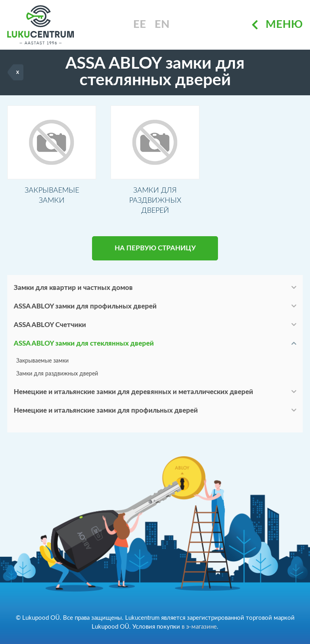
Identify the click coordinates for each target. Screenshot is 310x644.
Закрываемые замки (42, 363)
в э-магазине (199, 627)
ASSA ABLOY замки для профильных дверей (85, 308)
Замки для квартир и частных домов (73, 290)
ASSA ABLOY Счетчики (50, 327)
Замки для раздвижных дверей (57, 376)
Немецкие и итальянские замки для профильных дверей (106, 412)
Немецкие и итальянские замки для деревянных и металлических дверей (133, 394)
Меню (277, 25)
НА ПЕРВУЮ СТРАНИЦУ (155, 250)
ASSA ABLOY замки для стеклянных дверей (84, 345)
